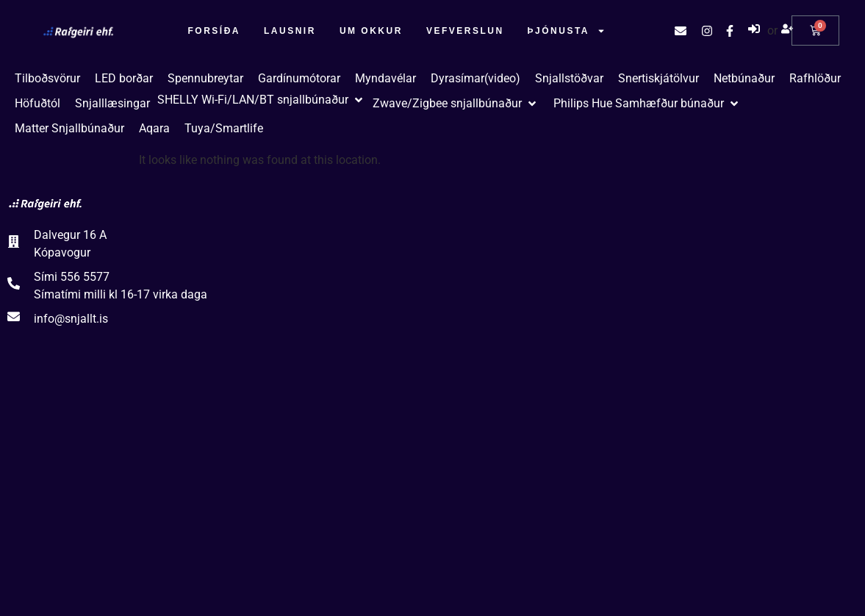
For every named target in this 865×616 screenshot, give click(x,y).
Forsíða (215, 31)
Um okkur (371, 31)
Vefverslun (465, 31)
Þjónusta (567, 31)
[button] (261, 100)
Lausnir (290, 31)
